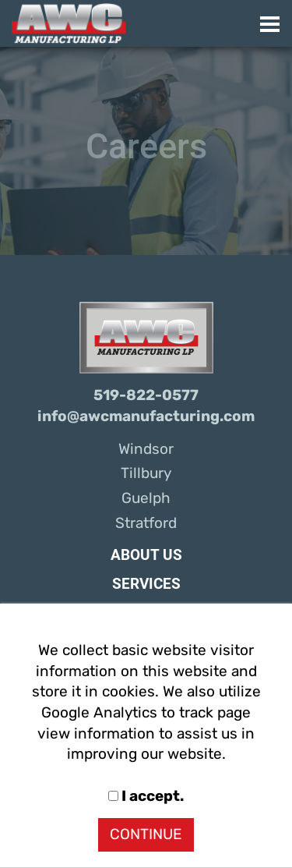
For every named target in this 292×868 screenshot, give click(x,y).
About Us (146, 555)
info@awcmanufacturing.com (146, 416)
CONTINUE (146, 834)
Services (146, 584)
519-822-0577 (146, 395)
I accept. (146, 796)
